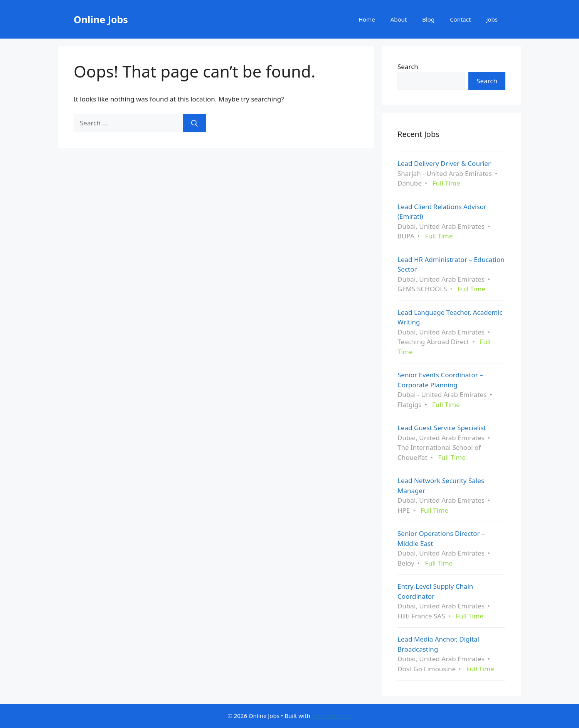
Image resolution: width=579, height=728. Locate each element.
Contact (460, 19)
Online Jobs (101, 19)
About (399, 19)
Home (367, 19)
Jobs (492, 19)
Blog (428, 19)
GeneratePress (332, 716)
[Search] (194, 123)
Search (408, 67)
